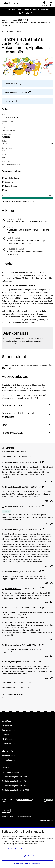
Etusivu (4, 20)
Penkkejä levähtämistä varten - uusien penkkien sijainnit (25, 365)
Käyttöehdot (7, 739)
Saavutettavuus (8, 730)
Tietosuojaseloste (9, 744)
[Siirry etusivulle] (11, 3)
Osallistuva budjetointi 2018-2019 (15, 790)
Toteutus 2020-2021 (18, 20)
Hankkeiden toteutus (10, 772)
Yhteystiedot (7, 725)
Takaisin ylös (46, 821)
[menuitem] (21, 451)
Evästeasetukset (26, 816)
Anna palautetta (15, 760)
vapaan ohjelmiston (25, 799)
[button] (27, 405)
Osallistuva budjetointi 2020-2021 (16, 786)
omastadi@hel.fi (8, 756)
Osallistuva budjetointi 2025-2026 (16, 777)
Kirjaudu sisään (7, 698)
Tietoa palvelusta (9, 735)
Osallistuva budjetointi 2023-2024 (16, 781)
